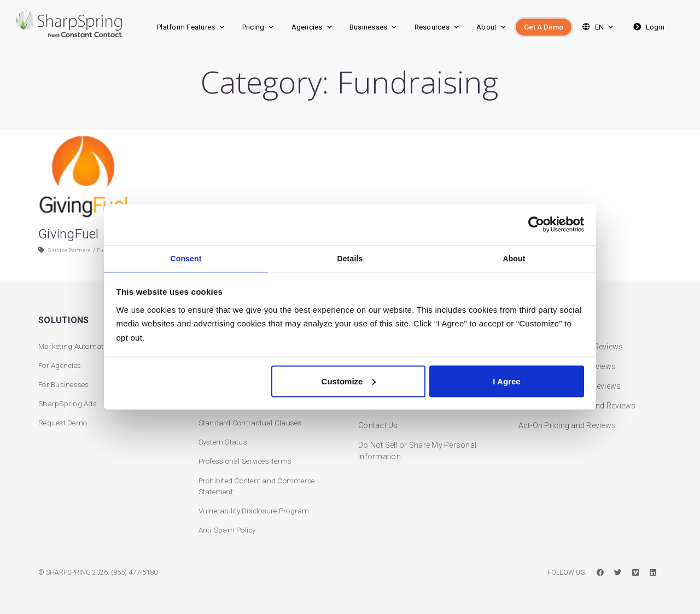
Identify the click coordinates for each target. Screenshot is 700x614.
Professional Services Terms (250, 459)
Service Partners (73, 261)
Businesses (374, 27)
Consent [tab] (186, 258)
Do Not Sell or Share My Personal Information (417, 445)
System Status (224, 440)
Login (648, 27)
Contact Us (378, 420)
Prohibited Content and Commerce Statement (260, 485)
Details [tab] (350, 258)
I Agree (506, 383)
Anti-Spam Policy (229, 530)
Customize (349, 383)
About (492, 27)
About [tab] (514, 258)
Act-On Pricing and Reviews (567, 420)
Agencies (312, 27)
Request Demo (64, 420)
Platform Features (191, 27)
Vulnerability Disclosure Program (257, 510)
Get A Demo (544, 27)
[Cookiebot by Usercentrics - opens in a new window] (536, 223)
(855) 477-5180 (138, 572)
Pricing (259, 27)
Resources (437, 27)
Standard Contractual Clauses (252, 420)
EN (597, 27)
